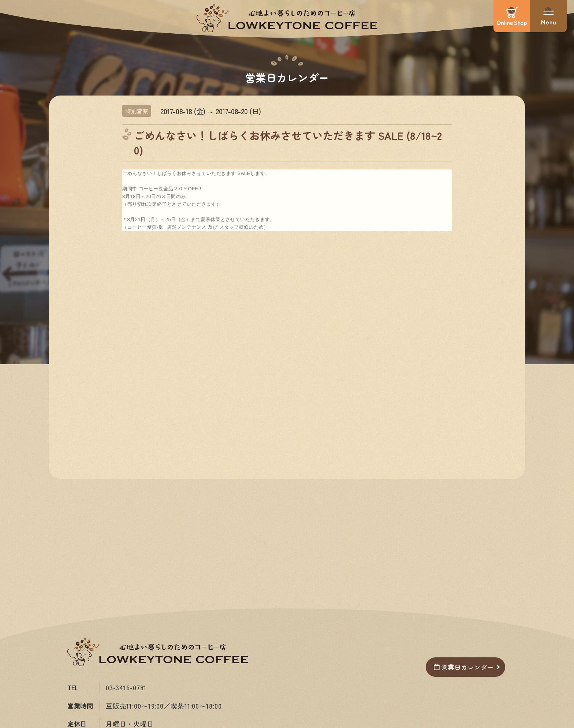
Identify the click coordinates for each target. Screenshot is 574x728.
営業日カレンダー (464, 667)
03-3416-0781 (126, 688)
